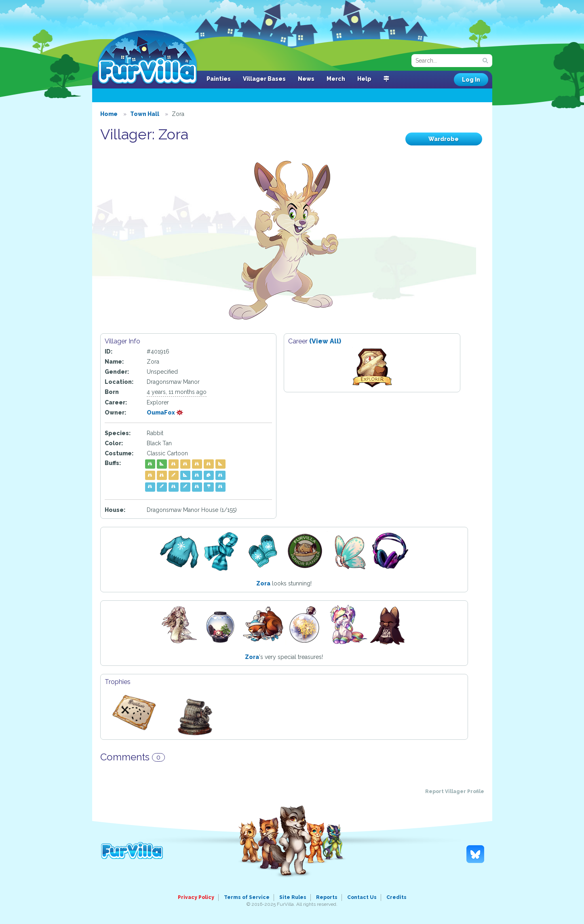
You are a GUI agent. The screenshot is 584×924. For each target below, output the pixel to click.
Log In (471, 80)
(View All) (325, 341)
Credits (396, 897)
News (306, 79)
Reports (327, 897)
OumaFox (165, 413)
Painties (219, 79)
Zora (263, 583)
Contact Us (362, 897)
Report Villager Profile (455, 791)
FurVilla (147, 58)
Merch (336, 79)
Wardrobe (444, 139)
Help (364, 79)
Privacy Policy (196, 897)
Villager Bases (264, 79)
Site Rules (293, 897)
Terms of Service (247, 897)
